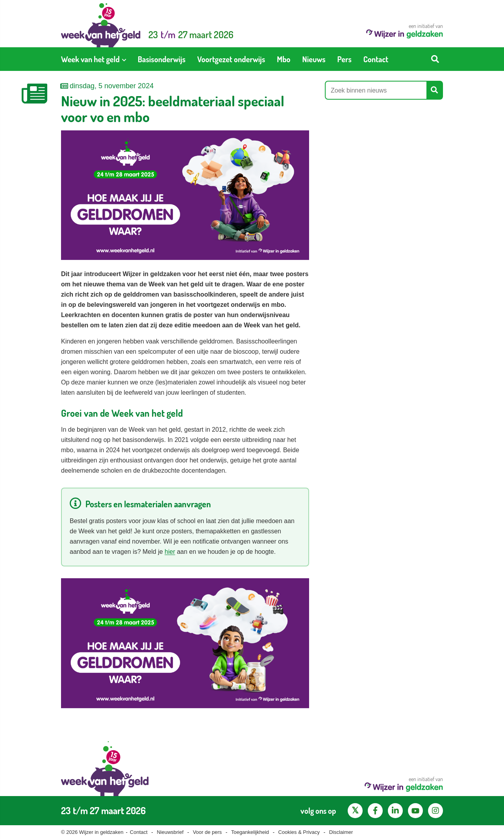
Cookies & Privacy (299, 832)
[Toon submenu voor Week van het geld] (124, 59)
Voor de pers (208, 832)
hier (170, 552)
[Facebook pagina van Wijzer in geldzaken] (375, 811)
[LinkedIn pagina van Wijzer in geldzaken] (395, 811)
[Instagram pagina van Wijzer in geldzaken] (435, 811)
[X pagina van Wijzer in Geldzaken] (355, 811)
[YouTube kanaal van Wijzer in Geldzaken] (415, 811)
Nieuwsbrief (170, 832)
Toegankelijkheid (250, 832)
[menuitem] (94, 59)
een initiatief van (405, 31)
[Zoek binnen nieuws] (376, 90)
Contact (139, 832)
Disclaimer (341, 832)
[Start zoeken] (435, 59)
